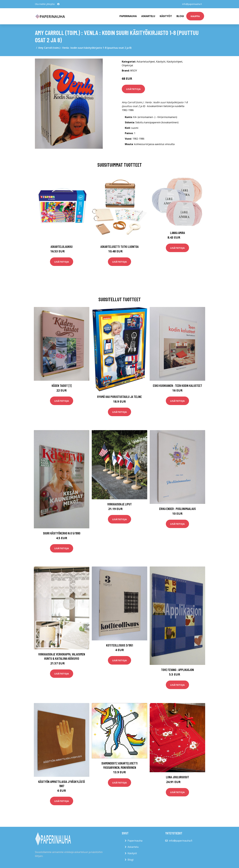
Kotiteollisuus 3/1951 (120, 645)
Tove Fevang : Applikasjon (177, 670)
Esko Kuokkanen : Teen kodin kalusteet (177, 385)
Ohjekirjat (127, 65)
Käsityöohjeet (174, 62)
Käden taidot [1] (62, 385)
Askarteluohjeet (146, 62)
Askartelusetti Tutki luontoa (120, 247)
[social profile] (58, 4)
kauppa (195, 16)
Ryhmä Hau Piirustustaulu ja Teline (120, 397)
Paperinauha (135, 841)
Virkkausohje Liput (120, 504)
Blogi (180, 16)
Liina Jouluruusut (177, 777)
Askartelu (148, 16)
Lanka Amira (177, 233)
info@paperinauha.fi (192, 4)
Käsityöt (166, 16)
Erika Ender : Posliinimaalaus (177, 509)
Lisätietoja (133, 89)
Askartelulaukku (62, 247)
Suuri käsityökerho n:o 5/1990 (62, 533)
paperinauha (128, 16)
